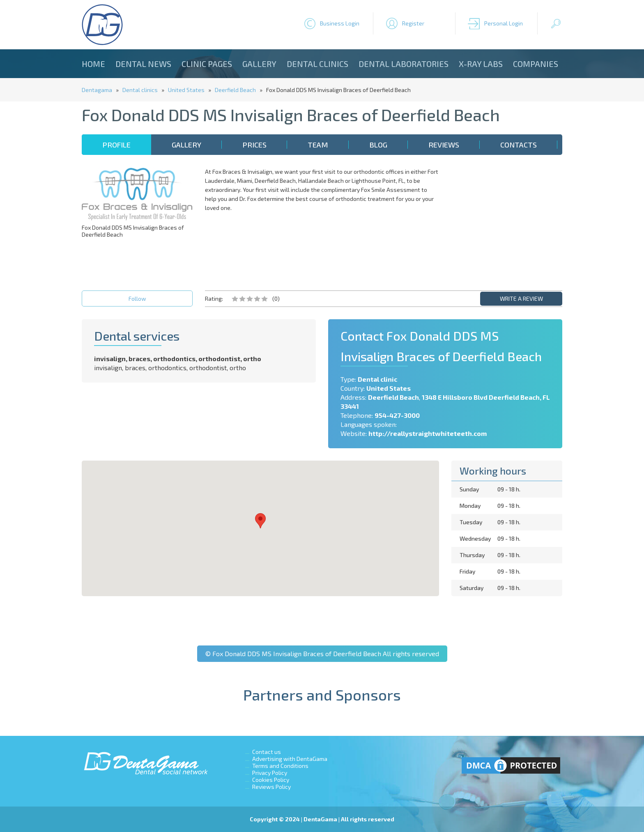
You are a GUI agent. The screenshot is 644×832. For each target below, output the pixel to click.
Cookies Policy (271, 780)
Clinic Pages (207, 64)
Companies (536, 64)
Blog (378, 145)
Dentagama (97, 90)
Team (318, 145)
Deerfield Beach (235, 90)
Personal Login (504, 23)
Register (413, 23)
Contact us (267, 752)
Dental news (143, 64)
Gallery (259, 64)
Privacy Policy (270, 773)
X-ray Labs (481, 64)
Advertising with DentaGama (290, 759)
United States (186, 90)
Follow (137, 298)
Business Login (340, 23)
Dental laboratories (404, 64)
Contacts (519, 145)
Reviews (444, 145)
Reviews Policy (271, 787)
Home (93, 64)
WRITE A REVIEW (521, 298)
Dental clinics (317, 64)
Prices (254, 145)
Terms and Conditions (280, 766)
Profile (116, 145)
